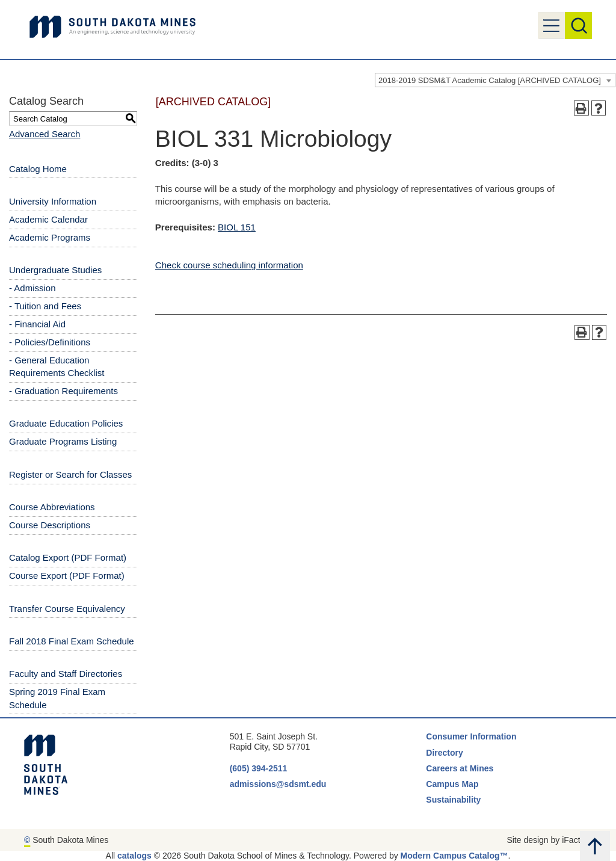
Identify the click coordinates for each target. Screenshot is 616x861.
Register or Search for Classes (70, 474)
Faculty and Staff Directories (66, 674)
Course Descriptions (50, 525)
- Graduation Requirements (63, 391)
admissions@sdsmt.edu (278, 784)
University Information (53, 201)
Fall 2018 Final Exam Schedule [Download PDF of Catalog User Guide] (72, 641)
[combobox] (495, 80)
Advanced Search (45, 134)
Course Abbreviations (52, 507)
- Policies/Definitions (50, 342)
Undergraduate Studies (55, 270)
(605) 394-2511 (259, 768)
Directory (444, 753)
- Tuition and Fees (45, 306)
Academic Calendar (48, 219)
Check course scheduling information (229, 265)
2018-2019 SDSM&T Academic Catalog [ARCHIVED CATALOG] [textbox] (490, 80)
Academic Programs (50, 237)
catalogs (134, 856)
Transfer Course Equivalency (67, 609)
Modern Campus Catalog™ (454, 856)
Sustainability (454, 800)
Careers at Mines (460, 768)
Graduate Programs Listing (63, 441)
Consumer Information (471, 736)
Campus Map (452, 784)
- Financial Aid (37, 324)
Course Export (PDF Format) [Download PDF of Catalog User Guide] (67, 576)
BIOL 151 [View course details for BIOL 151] (237, 227)
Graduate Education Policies (66, 423)
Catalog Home (38, 169)
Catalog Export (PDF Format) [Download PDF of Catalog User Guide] (68, 557)
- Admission (32, 288)
